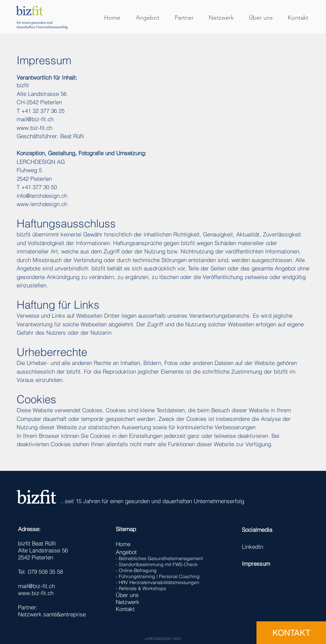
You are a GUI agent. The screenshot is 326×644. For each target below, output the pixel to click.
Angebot (126, 552)
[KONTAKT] (291, 633)
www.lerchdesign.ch (42, 204)
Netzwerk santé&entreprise (52, 614)
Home (123, 544)
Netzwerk (128, 602)
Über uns (127, 595)
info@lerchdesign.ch (42, 196)
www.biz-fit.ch (34, 128)
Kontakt (125, 609)
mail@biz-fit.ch (35, 119)
